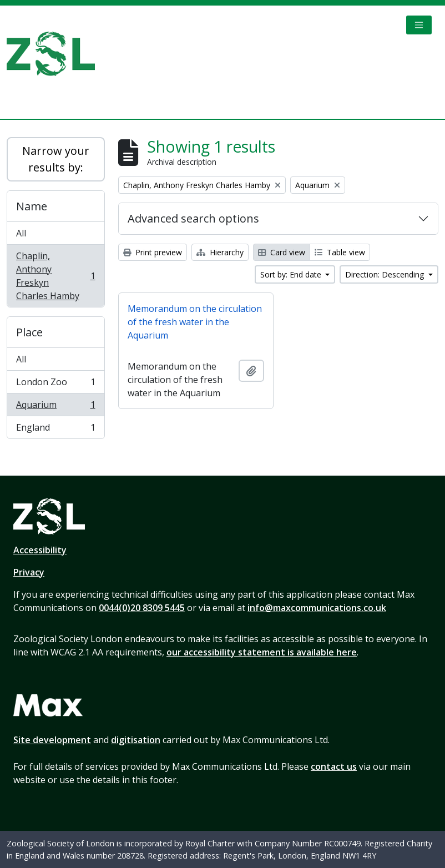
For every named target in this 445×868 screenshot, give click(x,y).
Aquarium (55, 407)
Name (32, 206)
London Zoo (55, 384)
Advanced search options (193, 218)
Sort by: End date (292, 274)
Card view (282, 252)
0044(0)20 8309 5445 (142, 608)
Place (29, 332)
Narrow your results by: (56, 159)
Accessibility (40, 550)
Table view (340, 252)
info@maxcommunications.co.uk (317, 608)
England (55, 430)
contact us (334, 766)
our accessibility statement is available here (262, 652)
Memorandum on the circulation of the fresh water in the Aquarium (195, 322)
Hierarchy (220, 252)
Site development (52, 740)
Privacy (29, 572)
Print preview (153, 252)
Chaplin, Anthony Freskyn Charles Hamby (55, 276)
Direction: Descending (386, 274)
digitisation (136, 740)
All (21, 233)
